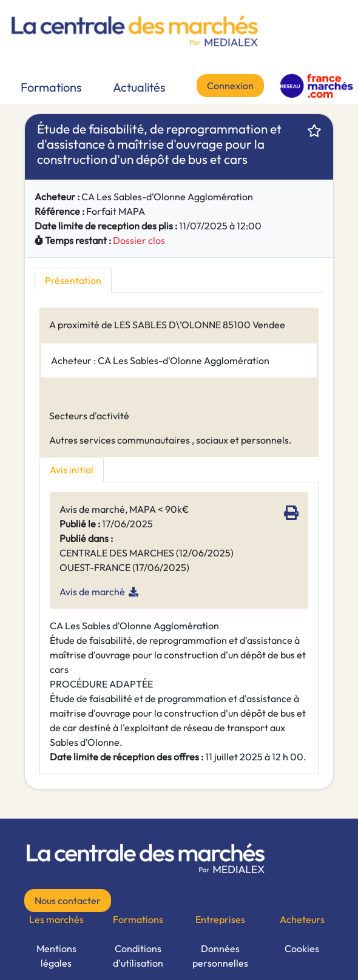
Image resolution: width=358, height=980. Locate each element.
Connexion (230, 86)
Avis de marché (92, 592)
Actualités (139, 87)
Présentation (73, 280)
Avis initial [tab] (72, 470)
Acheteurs (302, 919)
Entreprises (220, 919)
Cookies (302, 948)
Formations (51, 87)
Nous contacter (68, 901)
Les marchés (56, 919)
